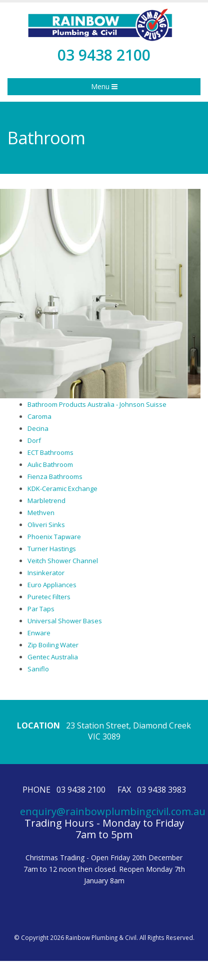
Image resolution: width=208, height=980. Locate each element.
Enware (39, 633)
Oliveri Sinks (46, 525)
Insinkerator (46, 573)
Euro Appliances (52, 585)
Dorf (34, 440)
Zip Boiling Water (53, 645)
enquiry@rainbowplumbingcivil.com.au (113, 811)
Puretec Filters (49, 597)
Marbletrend (46, 501)
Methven (41, 513)
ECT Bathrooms (50, 452)
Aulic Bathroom (50, 464)
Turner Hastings (52, 549)
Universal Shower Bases (65, 621)
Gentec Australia (53, 657)
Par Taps (41, 609)
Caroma (39, 416)
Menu (104, 86)
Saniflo (38, 669)
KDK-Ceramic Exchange (62, 488)
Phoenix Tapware (54, 537)
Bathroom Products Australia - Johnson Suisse (97, 404)
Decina (38, 428)
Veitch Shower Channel (63, 561)
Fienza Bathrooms (55, 476)
